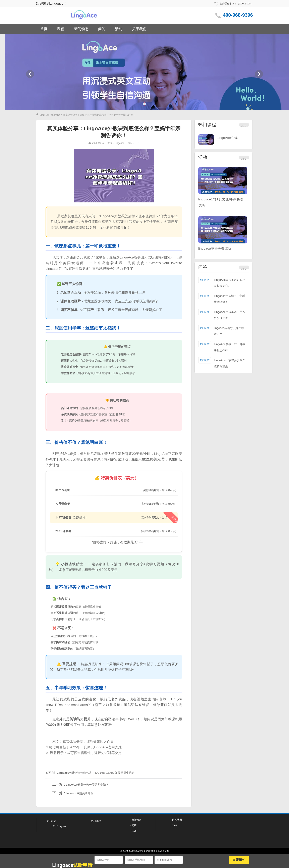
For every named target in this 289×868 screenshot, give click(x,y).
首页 (44, 29)
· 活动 (133, 831)
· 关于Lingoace (59, 826)
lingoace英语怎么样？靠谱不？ (229, 331)
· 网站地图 (176, 820)
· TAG (174, 825)
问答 (102, 29)
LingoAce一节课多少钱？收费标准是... (230, 363)
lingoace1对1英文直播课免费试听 (221, 202)
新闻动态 (81, 29)
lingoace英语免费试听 (215, 249)
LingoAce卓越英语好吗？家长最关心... (230, 283)
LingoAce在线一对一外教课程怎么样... (230, 347)
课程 (61, 29)
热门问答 (205, 280)
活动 (119, 29)
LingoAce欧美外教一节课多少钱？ (87, 785)
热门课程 (207, 125)
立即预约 (239, 860)
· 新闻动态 (136, 820)
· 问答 (133, 825)
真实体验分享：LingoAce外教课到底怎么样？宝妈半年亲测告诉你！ (99, 115)
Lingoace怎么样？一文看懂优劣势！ (229, 299)
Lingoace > (45, 115)
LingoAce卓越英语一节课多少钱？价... (230, 315)
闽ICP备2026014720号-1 (133, 851)
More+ (244, 126)
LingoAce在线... (229, 138)
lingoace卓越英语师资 (80, 793)
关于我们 (139, 29)
